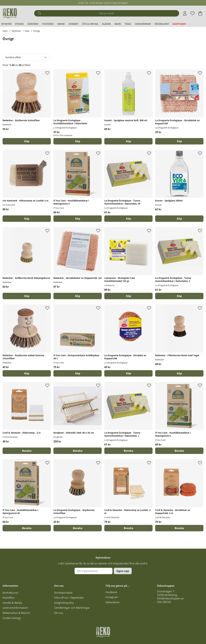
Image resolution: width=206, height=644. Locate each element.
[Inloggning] (185, 13)
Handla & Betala (12, 603)
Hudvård (48, 24)
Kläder (106, 24)
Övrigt (37, 31)
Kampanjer (179, 24)
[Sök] (107, 13)
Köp (78, 141)
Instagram (112, 597)
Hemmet (73, 24)
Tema (128, 24)
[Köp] (27, 141)
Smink (61, 24)
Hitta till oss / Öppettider (69, 598)
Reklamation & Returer (16, 613)
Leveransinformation (15, 608)
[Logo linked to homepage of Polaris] (10, 13)
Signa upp (123, 571)
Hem (5, 31)
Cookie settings (12, 618)
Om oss (59, 613)
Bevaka (27, 451)
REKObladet (162, 24)
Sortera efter (13, 57)
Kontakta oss (10, 593)
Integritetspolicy (64, 603)
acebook (112, 592)
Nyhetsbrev (113, 602)
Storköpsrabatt (63, 593)
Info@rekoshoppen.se (170, 598)
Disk (27, 31)
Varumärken (143, 24)
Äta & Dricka (90, 24)
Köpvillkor (9, 598)
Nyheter (6, 24)
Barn (118, 24)
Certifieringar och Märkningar (72, 608)
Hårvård (33, 24)
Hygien (19, 24)
